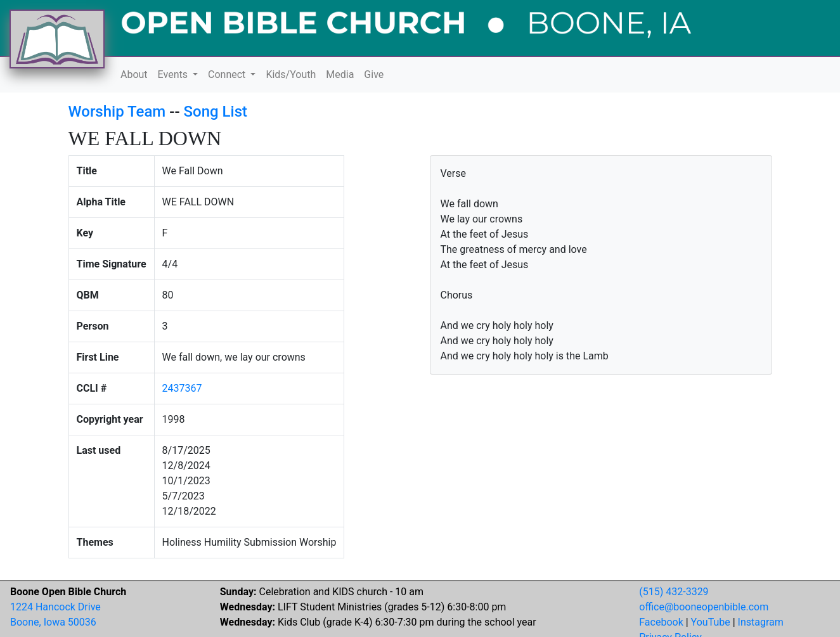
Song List (216, 112)
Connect (228, 74)
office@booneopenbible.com (704, 607)
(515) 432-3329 (674, 592)
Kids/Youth (291, 74)
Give (374, 74)
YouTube (711, 622)
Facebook (661, 622)
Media (340, 74)
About (134, 74)
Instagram (761, 622)
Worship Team (117, 112)
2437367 (182, 388)
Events (174, 74)
